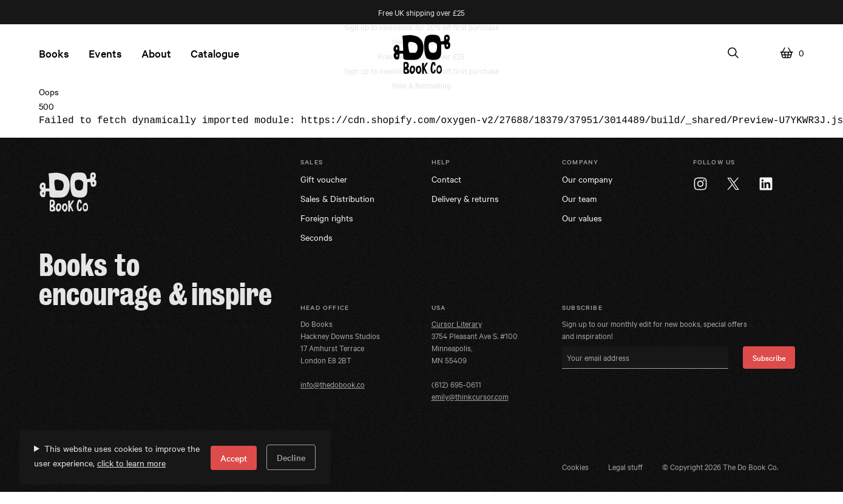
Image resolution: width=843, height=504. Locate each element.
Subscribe (769, 357)
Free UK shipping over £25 (421, 12)
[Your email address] (645, 358)
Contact (446, 179)
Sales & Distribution (337, 198)
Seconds (317, 237)
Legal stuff (625, 466)
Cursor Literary (457, 323)
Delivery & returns (465, 198)
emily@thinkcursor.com (470, 396)
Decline (291, 457)
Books (54, 53)
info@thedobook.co (333, 384)
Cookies (575, 466)
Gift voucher (324, 179)
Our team (579, 198)
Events (105, 53)
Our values (582, 218)
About (156, 53)
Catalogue (215, 53)
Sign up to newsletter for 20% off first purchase (421, 27)
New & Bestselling (421, 85)
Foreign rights (327, 218)
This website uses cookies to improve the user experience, (117, 455)
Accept (234, 458)
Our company (587, 179)
